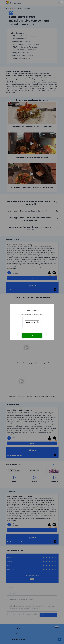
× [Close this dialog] (62, 2)
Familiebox (32, 310)
